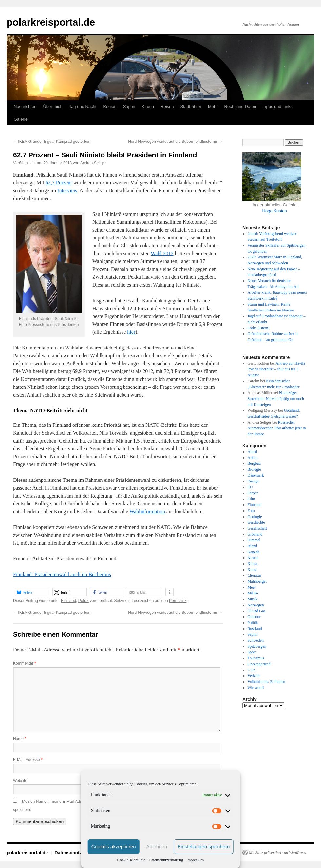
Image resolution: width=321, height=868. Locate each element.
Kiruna (148, 107)
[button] (32, 592)
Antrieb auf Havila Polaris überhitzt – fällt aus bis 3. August (276, 369)
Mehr (213, 107)
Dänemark (256, 475)
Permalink (178, 601)
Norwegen (256, 605)
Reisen (167, 107)
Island (252, 546)
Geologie (255, 517)
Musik (253, 599)
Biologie (254, 469)
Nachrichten (25, 107)
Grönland (255, 534)
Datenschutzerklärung (166, 860)
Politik (84, 601)
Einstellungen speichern (204, 847)
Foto (251, 511)
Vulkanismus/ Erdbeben (266, 682)
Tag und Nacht (83, 107)
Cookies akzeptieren (114, 847)
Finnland (68, 601)
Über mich (53, 107)
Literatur (255, 576)
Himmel (254, 540)
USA (252, 670)
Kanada (254, 552)
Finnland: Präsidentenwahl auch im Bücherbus (62, 574)
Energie (254, 481)
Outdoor (254, 617)
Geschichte (256, 522)
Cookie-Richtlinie (131, 860)
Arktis (253, 458)
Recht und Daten (240, 107)
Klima (253, 564)
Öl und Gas (257, 611)
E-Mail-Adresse (28, 760)
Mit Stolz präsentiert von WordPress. (278, 853)
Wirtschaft (256, 688)
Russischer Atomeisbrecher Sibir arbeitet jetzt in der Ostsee (277, 428)
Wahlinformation (147, 511)
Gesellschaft (257, 528)
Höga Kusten (275, 211)
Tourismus (256, 658)
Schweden (256, 640)
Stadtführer (191, 107)
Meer (252, 587)
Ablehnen (157, 847)
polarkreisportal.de (51, 22)
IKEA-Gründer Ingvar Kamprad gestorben (52, 142)
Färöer (253, 493)
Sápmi (129, 107)
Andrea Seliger (93, 163)
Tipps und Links (278, 107)
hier (131, 332)
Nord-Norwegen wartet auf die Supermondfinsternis (175, 142)
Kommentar (25, 663)
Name (20, 739)
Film (251, 499)
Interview (67, 190)
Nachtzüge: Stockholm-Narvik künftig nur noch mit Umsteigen (276, 399)
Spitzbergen (257, 646)
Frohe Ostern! (259, 328)
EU (250, 487)
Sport (252, 652)
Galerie (21, 119)
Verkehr (254, 676)
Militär (253, 593)
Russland (255, 629)
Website (20, 781)
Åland (252, 452)
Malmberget (257, 581)
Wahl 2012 (162, 253)
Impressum (195, 860)
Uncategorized (259, 664)
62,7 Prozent (59, 183)
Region (110, 107)
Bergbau (254, 463)
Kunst (252, 570)
